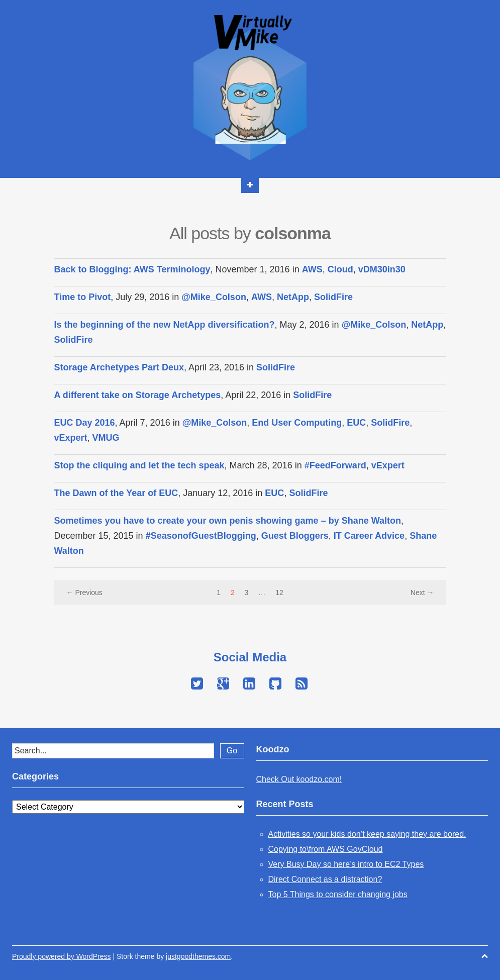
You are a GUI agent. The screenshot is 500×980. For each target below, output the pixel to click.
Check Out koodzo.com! (299, 779)
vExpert (71, 438)
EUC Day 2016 (85, 423)
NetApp (293, 297)
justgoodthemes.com (198, 956)
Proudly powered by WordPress (62, 956)
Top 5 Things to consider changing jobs (338, 894)
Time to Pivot (83, 297)
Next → (422, 593)
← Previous (84, 593)
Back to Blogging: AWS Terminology (132, 269)
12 (279, 593)
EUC (356, 423)
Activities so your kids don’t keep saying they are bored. (367, 834)
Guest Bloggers (295, 536)
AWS (312, 269)
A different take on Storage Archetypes (138, 395)
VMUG (106, 438)
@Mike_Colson (214, 297)
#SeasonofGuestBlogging (201, 536)
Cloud (340, 269)
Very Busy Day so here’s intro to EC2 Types (346, 864)
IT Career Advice (369, 536)
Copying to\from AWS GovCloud (326, 849)
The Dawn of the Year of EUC (116, 493)
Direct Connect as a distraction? (325, 879)
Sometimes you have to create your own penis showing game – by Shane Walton (228, 521)
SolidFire (333, 297)
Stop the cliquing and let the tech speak (139, 465)
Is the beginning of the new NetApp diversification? (165, 325)
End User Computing (297, 423)
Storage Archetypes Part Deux (119, 367)
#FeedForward (335, 465)
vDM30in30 (382, 269)
